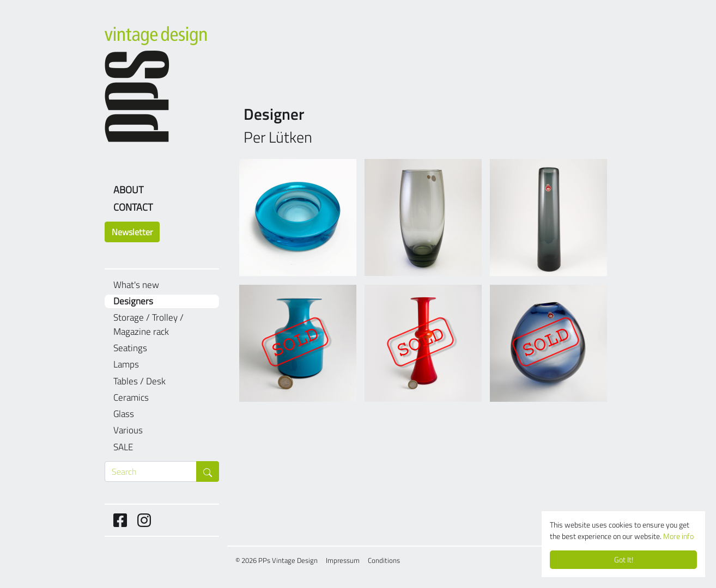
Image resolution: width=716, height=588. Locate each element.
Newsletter (132, 232)
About (128, 190)
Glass (124, 414)
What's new (136, 285)
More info (678, 536)
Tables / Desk (139, 381)
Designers (133, 301)
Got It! (624, 560)
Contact (133, 207)
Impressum (343, 560)
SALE (123, 447)
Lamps (126, 365)
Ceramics (131, 398)
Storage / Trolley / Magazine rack (148, 325)
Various (128, 430)
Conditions (384, 560)
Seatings (130, 348)
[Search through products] (151, 471)
